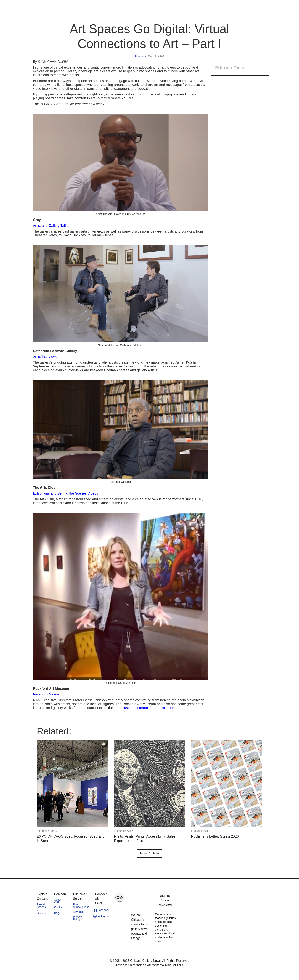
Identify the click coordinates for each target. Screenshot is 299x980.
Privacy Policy (77, 918)
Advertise (79, 912)
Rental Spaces (41, 906)
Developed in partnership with (149, 965)
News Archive (150, 853)
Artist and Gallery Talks (51, 226)
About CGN (58, 901)
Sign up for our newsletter (165, 900)
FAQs (58, 913)
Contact (59, 907)
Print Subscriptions (81, 906)
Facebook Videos (46, 694)
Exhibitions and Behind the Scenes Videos (66, 493)
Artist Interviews (45, 357)
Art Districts (42, 912)
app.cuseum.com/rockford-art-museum (145, 708)
